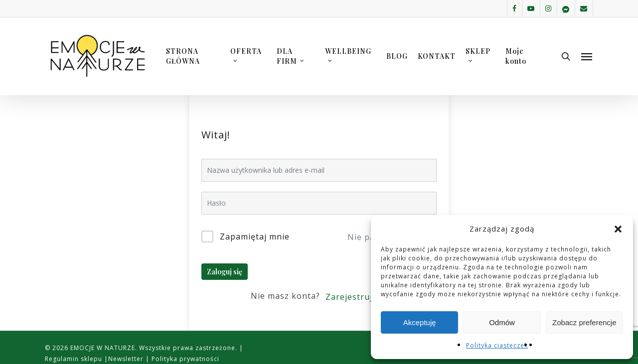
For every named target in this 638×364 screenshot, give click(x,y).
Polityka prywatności (184, 359)
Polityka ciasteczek (497, 345)
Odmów (502, 322)
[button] (618, 229)
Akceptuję (420, 322)
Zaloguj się (225, 272)
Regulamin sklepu (75, 359)
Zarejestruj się (356, 297)
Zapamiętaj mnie (255, 237)
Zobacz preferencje (584, 322)
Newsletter (127, 359)
